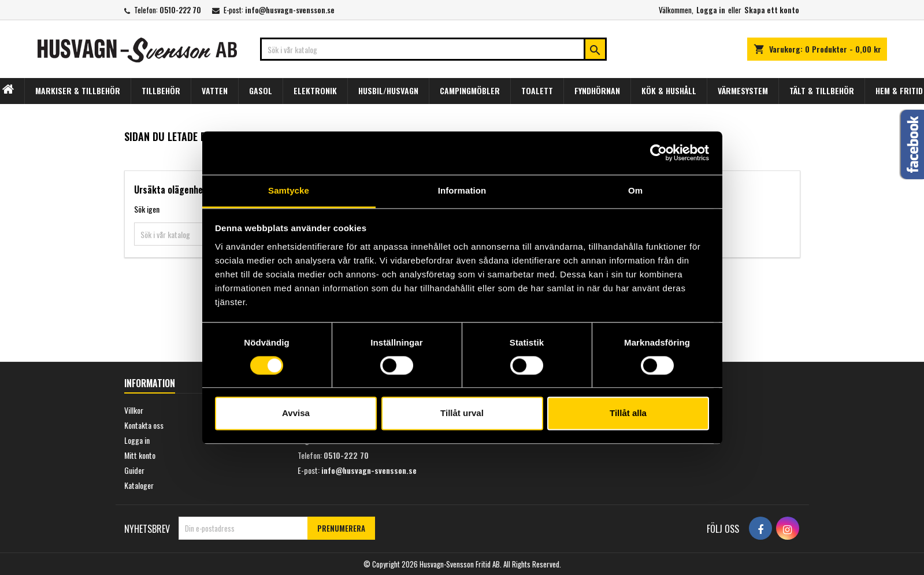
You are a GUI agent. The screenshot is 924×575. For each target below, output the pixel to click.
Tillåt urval (462, 413)
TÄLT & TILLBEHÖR (822, 90)
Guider (134, 470)
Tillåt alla (628, 413)
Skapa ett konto (772, 10)
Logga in (711, 10)
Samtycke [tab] (289, 190)
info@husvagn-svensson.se (290, 10)
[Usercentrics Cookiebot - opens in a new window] (658, 153)
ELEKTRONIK (315, 90)
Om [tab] (635, 190)
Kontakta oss (144, 425)
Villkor (134, 410)
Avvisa (296, 413)
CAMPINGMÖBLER (470, 90)
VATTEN (215, 90)
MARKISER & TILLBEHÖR (78, 90)
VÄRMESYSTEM (743, 90)
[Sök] (433, 49)
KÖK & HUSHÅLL (669, 90)
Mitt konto (140, 455)
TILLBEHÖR (161, 90)
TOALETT (537, 90)
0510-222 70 (180, 10)
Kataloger (139, 485)
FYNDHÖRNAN (597, 90)
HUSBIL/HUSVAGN (388, 90)
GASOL (261, 90)
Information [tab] (462, 190)
